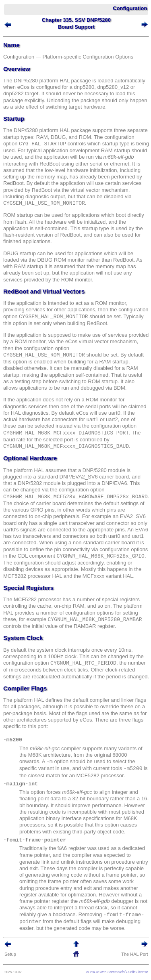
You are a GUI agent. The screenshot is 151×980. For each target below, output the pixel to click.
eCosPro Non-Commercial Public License (117, 972)
